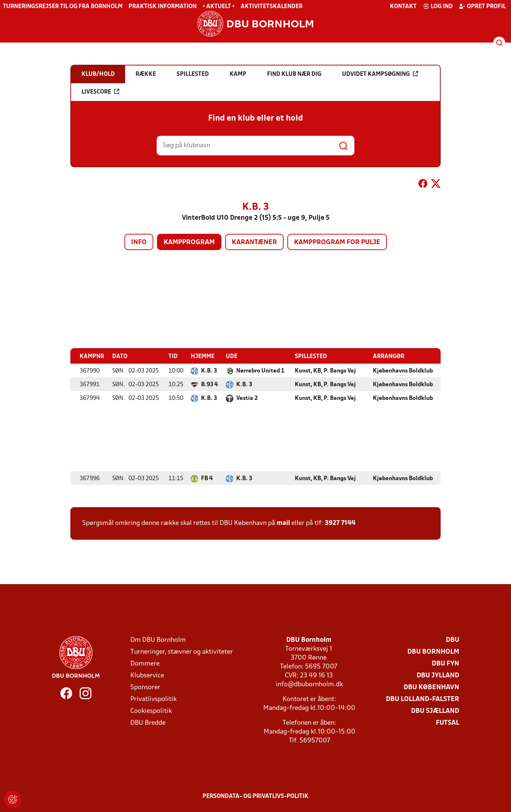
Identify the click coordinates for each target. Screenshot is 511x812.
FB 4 (207, 478)
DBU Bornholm (433, 652)
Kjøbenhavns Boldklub (403, 371)
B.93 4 (209, 384)
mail (283, 523)
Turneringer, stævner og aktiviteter (182, 652)
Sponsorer (145, 687)
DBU (452, 640)
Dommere (145, 663)
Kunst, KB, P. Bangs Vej (325, 371)
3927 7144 (340, 523)
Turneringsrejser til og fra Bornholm (63, 7)
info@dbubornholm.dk (309, 684)
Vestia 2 (247, 398)
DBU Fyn (445, 663)
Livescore (100, 92)
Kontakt (403, 7)
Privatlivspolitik (153, 699)
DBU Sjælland (435, 711)
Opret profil (482, 6)
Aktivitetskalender (272, 7)
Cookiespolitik (151, 711)
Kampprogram (189, 242)
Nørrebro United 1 (260, 371)
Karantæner (254, 242)
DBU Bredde (148, 723)
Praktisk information (163, 7)
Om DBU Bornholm (158, 640)
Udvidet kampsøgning (380, 74)
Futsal (447, 723)
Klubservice (147, 675)
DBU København (431, 687)
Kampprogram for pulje (337, 242)
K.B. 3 (209, 371)
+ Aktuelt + (219, 7)
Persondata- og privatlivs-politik (255, 796)
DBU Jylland (438, 675)
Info (139, 242)
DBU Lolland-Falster (423, 699)
